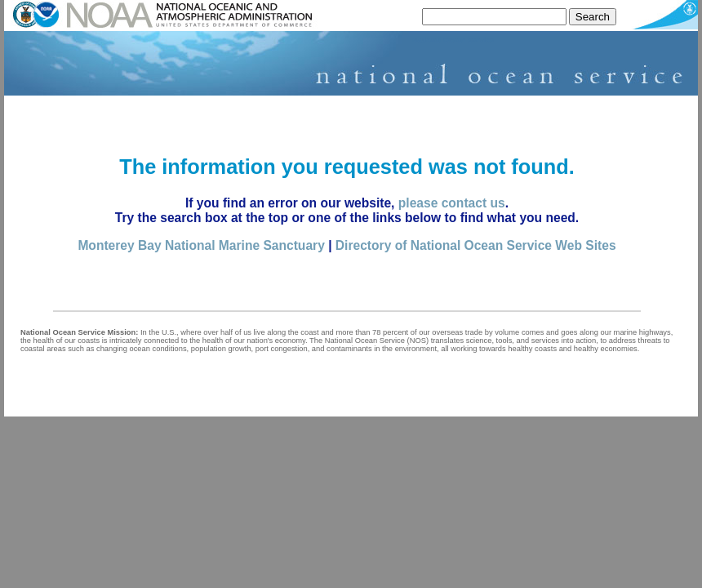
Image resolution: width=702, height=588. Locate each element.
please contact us (452, 203)
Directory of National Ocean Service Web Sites (476, 245)
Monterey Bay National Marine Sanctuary (201, 245)
